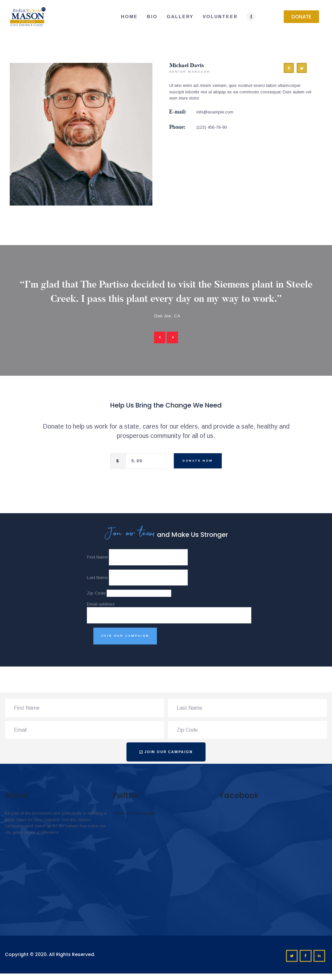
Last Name (97, 578)
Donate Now (198, 461)
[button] (301, 17)
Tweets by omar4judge (134, 813)
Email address (101, 604)
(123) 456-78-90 (212, 127)
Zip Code (96, 593)
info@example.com (215, 112)
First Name (97, 557)
